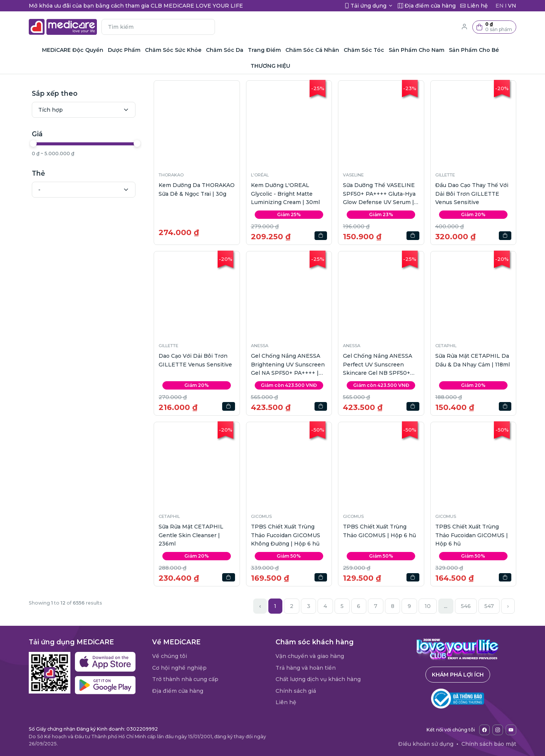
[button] (494, 27)
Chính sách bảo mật (489, 744)
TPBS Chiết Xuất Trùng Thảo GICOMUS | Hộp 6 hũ (379, 531)
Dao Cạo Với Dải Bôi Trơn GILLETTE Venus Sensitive (195, 360)
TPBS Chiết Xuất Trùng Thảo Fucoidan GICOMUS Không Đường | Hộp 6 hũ (286, 535)
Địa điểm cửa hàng (178, 691)
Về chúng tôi (170, 656)
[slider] (33, 143)
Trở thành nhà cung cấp (185, 679)
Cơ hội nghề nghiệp (179, 668)
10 (428, 606)
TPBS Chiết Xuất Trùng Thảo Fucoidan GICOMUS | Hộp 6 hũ (472, 535)
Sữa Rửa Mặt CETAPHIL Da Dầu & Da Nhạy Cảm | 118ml (473, 360)
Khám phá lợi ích (458, 675)
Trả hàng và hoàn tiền (306, 668)
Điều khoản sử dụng (426, 744)
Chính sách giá (296, 691)
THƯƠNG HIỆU (270, 66)
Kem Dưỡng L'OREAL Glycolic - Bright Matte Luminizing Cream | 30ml (285, 194)
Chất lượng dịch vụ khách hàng (318, 679)
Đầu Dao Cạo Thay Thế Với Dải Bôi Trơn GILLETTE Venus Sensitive (472, 194)
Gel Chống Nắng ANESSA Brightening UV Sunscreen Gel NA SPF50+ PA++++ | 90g (288, 365)
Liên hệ (286, 702)
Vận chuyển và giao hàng (310, 656)
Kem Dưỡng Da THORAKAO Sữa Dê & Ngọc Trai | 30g (197, 189)
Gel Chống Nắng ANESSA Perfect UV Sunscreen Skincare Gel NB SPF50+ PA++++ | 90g (378, 365)
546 (466, 606)
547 (489, 606)
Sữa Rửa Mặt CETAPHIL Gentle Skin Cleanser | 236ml (191, 535)
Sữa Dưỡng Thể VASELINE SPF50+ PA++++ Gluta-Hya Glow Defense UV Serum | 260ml (379, 194)
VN (512, 6)
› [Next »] (508, 606)
